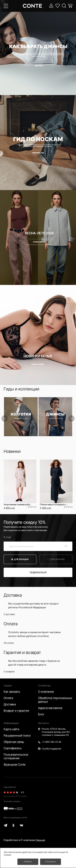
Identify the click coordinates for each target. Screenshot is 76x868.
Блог (41, 714)
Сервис (8, 685)
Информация (11, 723)
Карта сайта (11, 729)
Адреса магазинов (50, 708)
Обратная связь (14, 742)
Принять (28, 862)
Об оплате (9, 643)
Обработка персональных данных (55, 700)
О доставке (9, 614)
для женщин (21, 559)
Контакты (44, 723)
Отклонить (51, 862)
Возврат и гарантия (16, 711)
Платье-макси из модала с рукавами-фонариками (54, 505)
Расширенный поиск (17, 735)
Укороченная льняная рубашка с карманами (18, 505)
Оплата (8, 698)
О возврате (9, 671)
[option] (21, 417)
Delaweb (40, 840)
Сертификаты (13, 748)
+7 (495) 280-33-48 (51, 742)
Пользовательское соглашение (16, 756)
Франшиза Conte (15, 764)
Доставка (10, 704)
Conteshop (44, 685)
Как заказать (12, 692)
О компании (46, 692)
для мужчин (58, 559)
